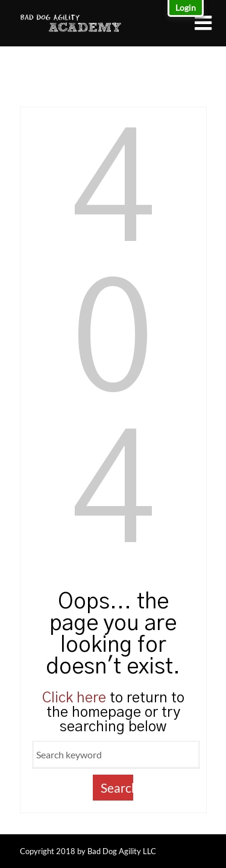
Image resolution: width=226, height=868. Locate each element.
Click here (74, 698)
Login (186, 8)
